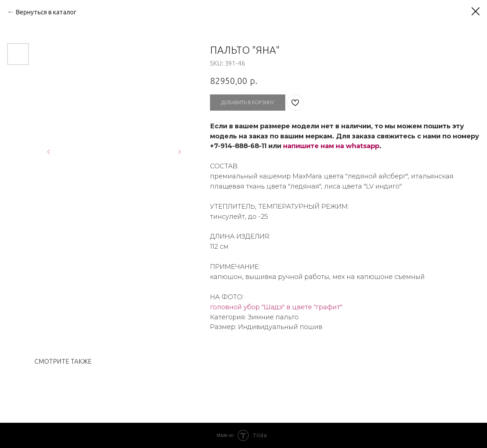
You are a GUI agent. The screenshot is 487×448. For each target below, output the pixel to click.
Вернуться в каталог (46, 12)
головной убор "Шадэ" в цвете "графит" (276, 307)
